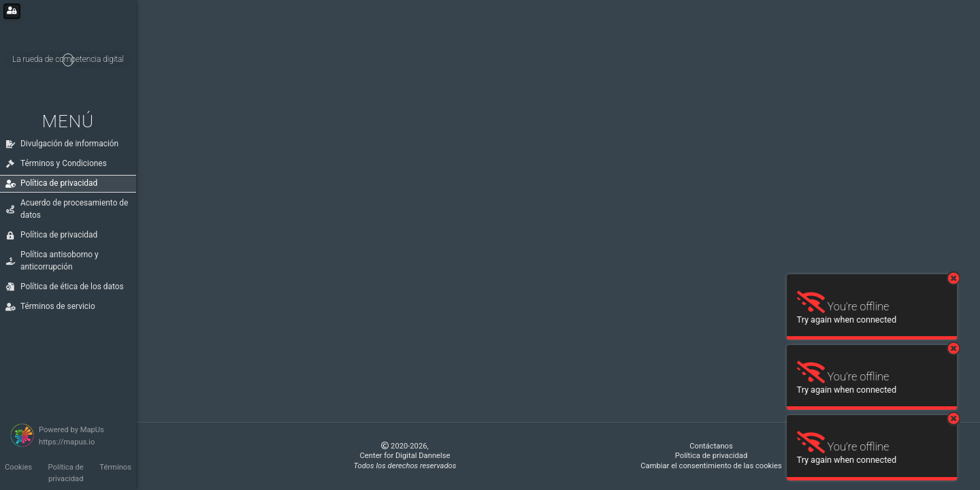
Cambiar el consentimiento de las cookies (711, 466)
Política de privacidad (66, 473)
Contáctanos (711, 446)
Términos (115, 467)
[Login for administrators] (12, 11)
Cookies (18, 467)
